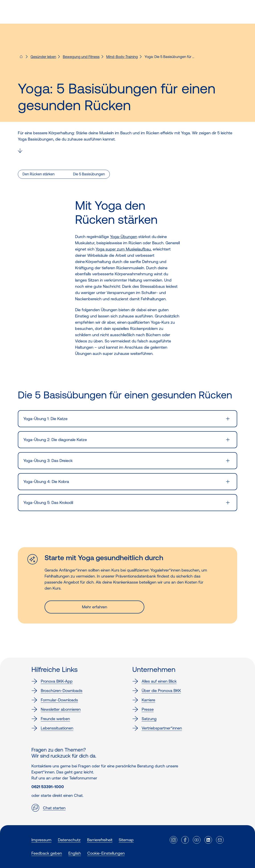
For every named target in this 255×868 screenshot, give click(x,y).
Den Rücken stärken (39, 174)
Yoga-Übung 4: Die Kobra (46, 482)
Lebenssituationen (52, 728)
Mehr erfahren (95, 607)
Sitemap (126, 840)
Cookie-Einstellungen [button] (106, 853)
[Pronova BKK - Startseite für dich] (21, 58)
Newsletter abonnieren (56, 709)
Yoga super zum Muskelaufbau (123, 249)
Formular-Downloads (55, 700)
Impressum (41, 840)
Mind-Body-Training (122, 57)
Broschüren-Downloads (57, 691)
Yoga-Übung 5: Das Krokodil (48, 502)
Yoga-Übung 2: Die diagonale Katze (55, 440)
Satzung (144, 719)
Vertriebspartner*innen (157, 728)
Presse (143, 709)
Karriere (144, 700)
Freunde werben (51, 719)
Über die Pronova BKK (157, 691)
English (75, 853)
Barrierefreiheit (100, 840)
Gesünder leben (43, 57)
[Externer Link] (173, 840)
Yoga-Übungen (124, 237)
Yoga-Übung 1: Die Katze (45, 419)
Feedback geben (47, 853)
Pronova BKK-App (52, 681)
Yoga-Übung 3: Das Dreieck (48, 461)
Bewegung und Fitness (81, 57)
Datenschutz (69, 840)
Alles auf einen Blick (154, 681)
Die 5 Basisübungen (89, 174)
